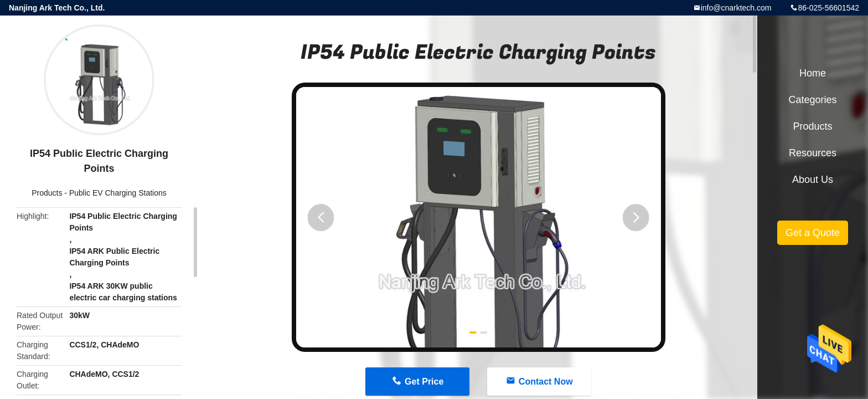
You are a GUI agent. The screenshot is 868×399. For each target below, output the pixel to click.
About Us (813, 180)
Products (47, 193)
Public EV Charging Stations (118, 193)
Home (813, 73)
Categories (812, 100)
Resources (813, 153)
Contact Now (546, 382)
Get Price (424, 382)
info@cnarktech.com (736, 8)
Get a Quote (813, 233)
